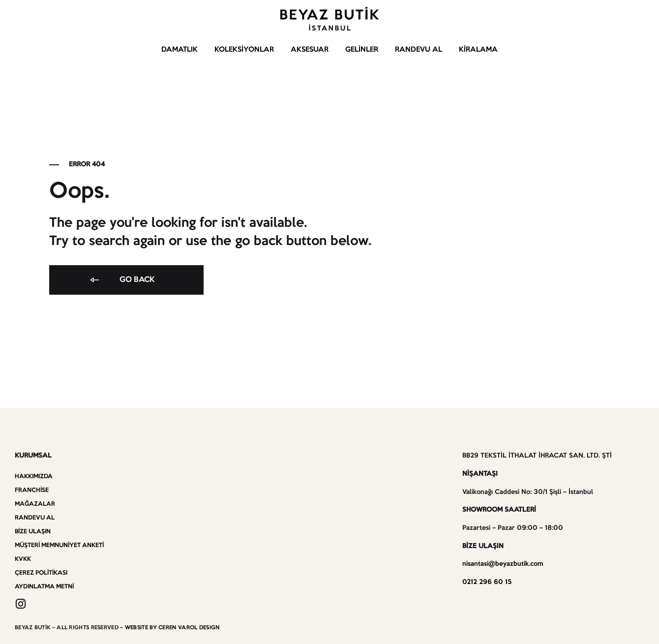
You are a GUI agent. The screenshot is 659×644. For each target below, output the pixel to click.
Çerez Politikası (41, 573)
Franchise (32, 490)
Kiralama (478, 50)
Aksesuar (310, 50)
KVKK (23, 559)
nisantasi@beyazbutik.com (503, 564)
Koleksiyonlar (244, 50)
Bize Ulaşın (33, 532)
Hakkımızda (34, 476)
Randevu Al (419, 50)
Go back (121, 280)
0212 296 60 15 (487, 582)
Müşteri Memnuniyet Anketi (59, 545)
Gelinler (362, 50)
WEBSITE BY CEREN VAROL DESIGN (172, 628)
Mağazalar (35, 504)
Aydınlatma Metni (44, 587)
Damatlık (180, 50)
